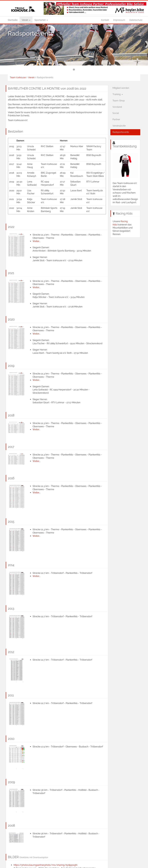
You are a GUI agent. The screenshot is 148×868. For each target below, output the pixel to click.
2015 (11, 522)
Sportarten (41, 20)
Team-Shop (119, 101)
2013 (11, 608)
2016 (11, 478)
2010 (11, 739)
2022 (11, 227)
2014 (11, 565)
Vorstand (117, 107)
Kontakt (105, 20)
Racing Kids (124, 213)
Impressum (119, 20)
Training (118, 94)
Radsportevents (121, 132)
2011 (11, 695)
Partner (116, 119)
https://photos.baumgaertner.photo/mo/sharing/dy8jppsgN (45, 865)
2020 (11, 319)
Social (116, 113)
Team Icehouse (18, 77)
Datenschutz (136, 20)
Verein (26, 20)
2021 (11, 273)
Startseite (13, 20)
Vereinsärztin (119, 126)
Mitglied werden (121, 88)
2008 (11, 825)
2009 (11, 782)
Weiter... (36, 241)
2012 (11, 652)
